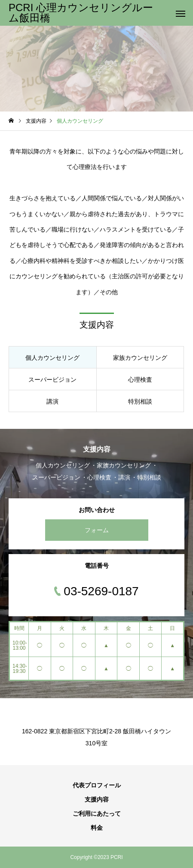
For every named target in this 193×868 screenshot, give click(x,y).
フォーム (97, 530)
